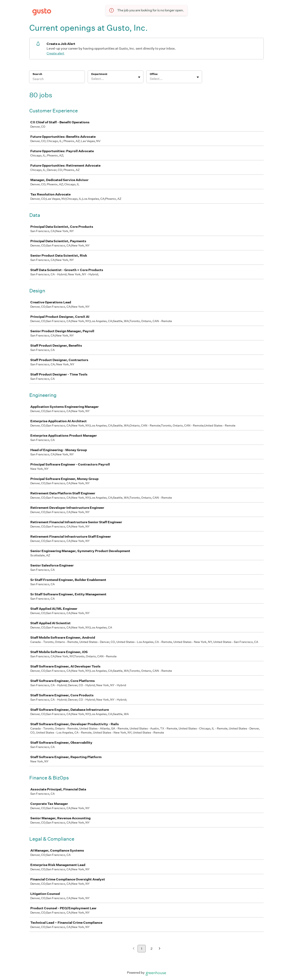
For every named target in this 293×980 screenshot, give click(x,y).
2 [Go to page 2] (151, 949)
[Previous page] (134, 949)
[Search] (57, 79)
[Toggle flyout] (139, 77)
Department (99, 74)
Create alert (55, 53)
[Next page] (160, 949)
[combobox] (91, 79)
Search (37, 74)
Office (154, 74)
